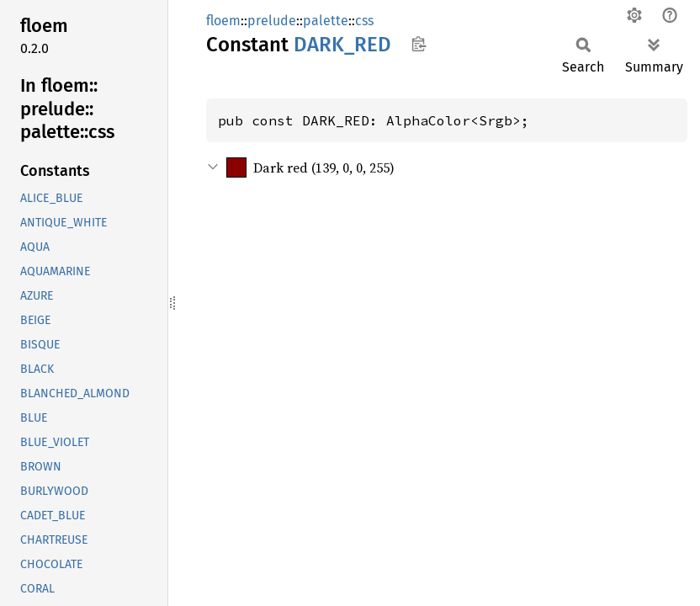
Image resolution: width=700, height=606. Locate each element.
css (364, 21)
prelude (272, 21)
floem (223, 21)
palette (326, 21)
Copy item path (419, 44)
